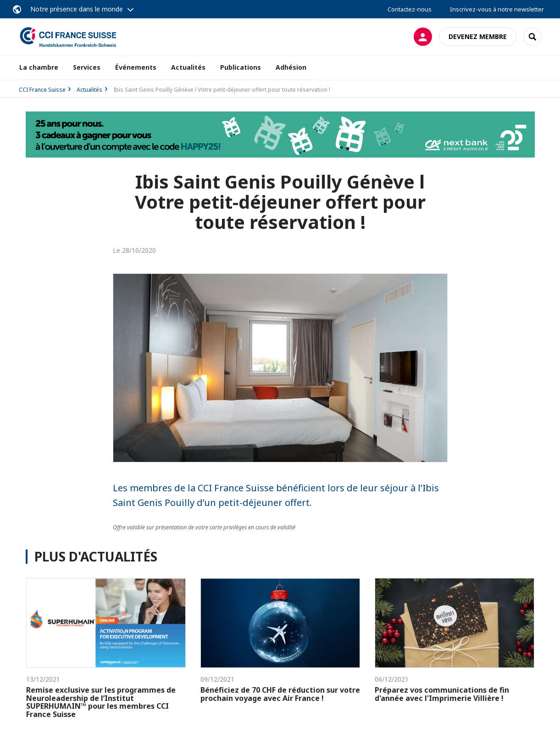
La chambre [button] (39, 67)
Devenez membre (478, 36)
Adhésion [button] (291, 67)
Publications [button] (241, 67)
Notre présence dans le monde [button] (77, 9)
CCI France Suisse (42, 90)
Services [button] (87, 67)
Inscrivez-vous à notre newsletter (497, 9)
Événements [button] (136, 67)
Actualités (188, 67)
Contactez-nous (410, 9)
